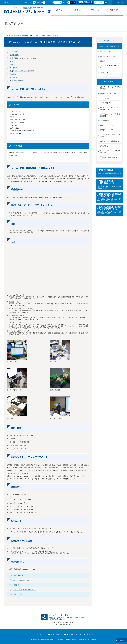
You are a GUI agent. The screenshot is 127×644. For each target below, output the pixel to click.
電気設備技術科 (104, 146)
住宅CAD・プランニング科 (108, 93)
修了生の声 (14, 77)
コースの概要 (14, 52)
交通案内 (39, 2)
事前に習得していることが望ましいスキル (23, 58)
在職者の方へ (78, 10)
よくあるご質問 (18, 595)
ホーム (6, 35)
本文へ (6, 2)
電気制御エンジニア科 (106, 130)
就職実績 (13, 74)
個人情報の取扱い (59, 634)
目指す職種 (14, 68)
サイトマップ (120, 2)
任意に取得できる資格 (17, 81)
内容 (12, 64)
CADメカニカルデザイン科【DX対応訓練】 (110, 115)
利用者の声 (114, 10)
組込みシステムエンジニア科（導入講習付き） (110, 152)
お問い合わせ (28, 2)
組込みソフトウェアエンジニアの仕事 (22, 71)
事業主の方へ (96, 10)
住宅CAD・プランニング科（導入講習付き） (110, 88)
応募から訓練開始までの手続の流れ (25, 590)
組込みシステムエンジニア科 (109, 157)
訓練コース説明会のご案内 (22, 580)
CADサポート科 (104, 121)
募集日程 (16, 585)
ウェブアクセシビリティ (41, 634)
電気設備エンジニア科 (106, 125)
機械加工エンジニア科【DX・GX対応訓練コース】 (110, 108)
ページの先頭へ (121, 640)
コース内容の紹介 (19, 575)
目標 (12, 61)
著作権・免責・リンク (77, 634)
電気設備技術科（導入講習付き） (110, 141)
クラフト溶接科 (104, 98)
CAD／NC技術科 (105, 103)
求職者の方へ (60, 10)
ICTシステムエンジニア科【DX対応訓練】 (110, 136)
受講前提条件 (14, 55)
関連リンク (91, 634)
